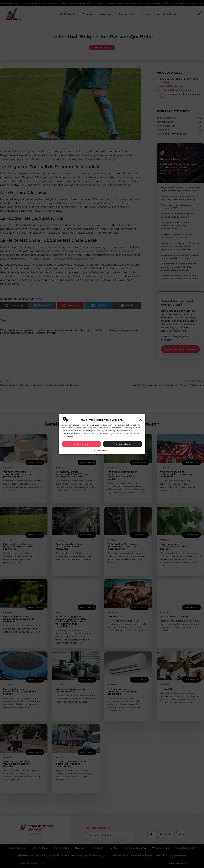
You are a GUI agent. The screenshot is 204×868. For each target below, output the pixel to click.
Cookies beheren (122, 444)
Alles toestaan (82, 444)
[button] (141, 420)
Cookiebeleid (100, 450)
